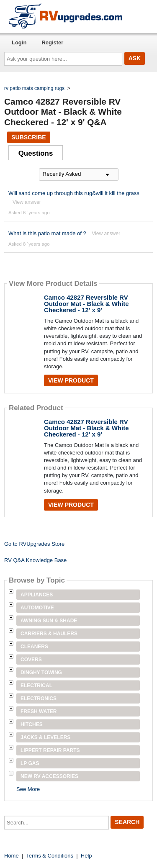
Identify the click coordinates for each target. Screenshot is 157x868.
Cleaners (34, 647)
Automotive (37, 608)
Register (52, 42)
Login (19, 42)
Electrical (36, 686)
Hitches (32, 724)
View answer (27, 202)
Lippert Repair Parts (50, 750)
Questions (36, 153)
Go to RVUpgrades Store (34, 544)
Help (86, 856)
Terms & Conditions (50, 856)
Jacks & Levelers (45, 737)
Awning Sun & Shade (49, 621)
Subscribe (28, 137)
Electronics (39, 699)
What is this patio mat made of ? (47, 233)
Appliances (37, 595)
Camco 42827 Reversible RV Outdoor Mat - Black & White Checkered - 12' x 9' (86, 304)
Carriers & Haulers (49, 634)
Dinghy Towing (41, 673)
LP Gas (30, 763)
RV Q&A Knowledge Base (35, 560)
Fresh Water (39, 711)
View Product (71, 380)
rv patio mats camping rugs (34, 88)
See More (28, 789)
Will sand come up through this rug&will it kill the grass (74, 193)
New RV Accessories (49, 776)
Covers (31, 660)
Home (12, 856)
